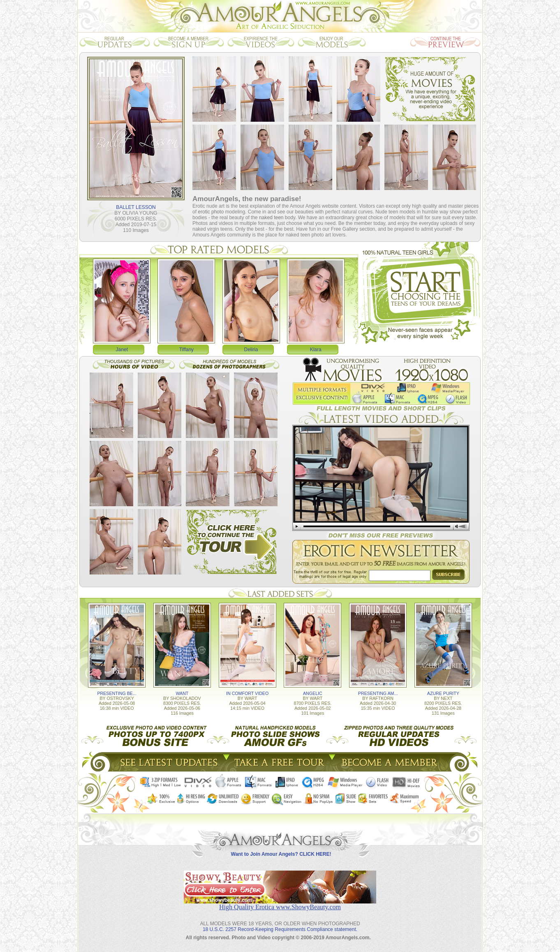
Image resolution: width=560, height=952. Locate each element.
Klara (316, 350)
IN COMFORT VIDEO (247, 693)
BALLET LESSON (136, 207)
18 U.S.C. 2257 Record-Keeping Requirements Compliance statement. (280, 929)
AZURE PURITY (443, 693)
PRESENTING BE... (117, 693)
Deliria (251, 350)
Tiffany (186, 350)
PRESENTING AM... (378, 693)
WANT (182, 693)
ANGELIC (313, 693)
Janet (122, 350)
